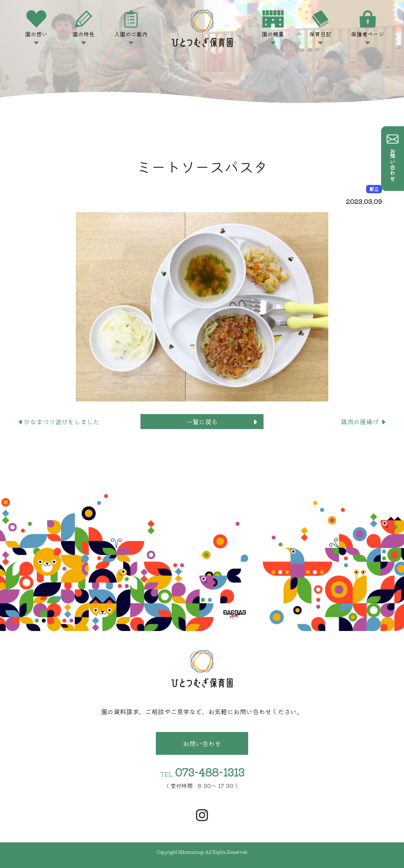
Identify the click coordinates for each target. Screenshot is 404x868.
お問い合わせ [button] (202, 743)
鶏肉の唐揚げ (364, 422)
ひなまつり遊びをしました (58, 422)
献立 (374, 189)
